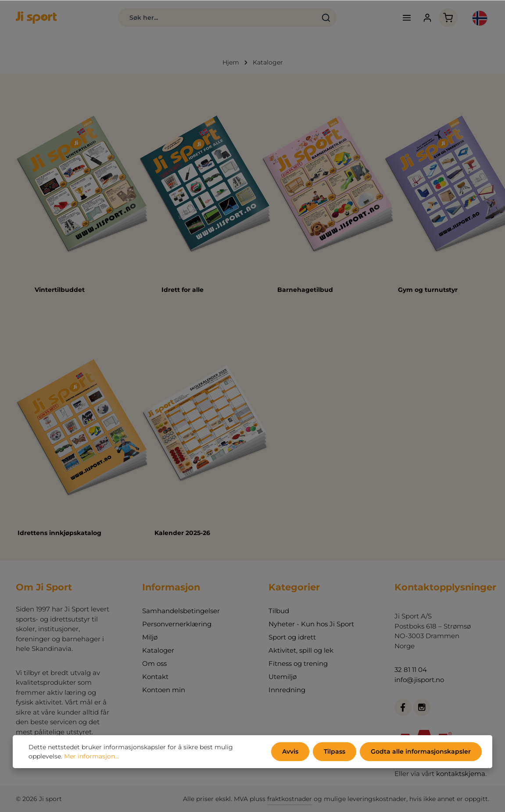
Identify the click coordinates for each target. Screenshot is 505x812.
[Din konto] (428, 18)
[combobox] (217, 18)
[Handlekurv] (448, 18)
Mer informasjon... (91, 756)
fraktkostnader (290, 799)
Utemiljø (283, 677)
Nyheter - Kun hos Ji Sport (311, 624)
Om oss (154, 663)
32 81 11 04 (411, 670)
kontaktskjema (461, 774)
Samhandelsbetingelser (181, 611)
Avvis (290, 751)
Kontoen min (164, 690)
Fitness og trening (298, 663)
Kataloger (158, 650)
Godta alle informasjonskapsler (421, 751)
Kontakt (155, 677)
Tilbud (279, 611)
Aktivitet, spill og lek (301, 650)
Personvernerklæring (177, 624)
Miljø (150, 637)
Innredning (287, 690)
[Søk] (326, 18)
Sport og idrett (292, 637)
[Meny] (407, 18)
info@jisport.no (419, 680)
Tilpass (335, 751)
